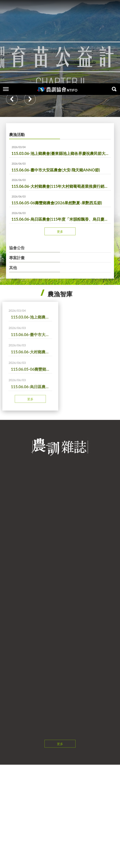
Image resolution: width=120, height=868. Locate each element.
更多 (60, 247)
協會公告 (17, 264)
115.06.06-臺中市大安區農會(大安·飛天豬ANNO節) (56, 186)
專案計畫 (17, 274)
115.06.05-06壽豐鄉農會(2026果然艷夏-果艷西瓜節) (57, 219)
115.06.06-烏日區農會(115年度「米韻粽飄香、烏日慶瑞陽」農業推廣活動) (61, 235)
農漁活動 (17, 150)
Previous (12, 115)
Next (30, 115)
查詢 (114, 6)
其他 (13, 283)
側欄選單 (6, 6)
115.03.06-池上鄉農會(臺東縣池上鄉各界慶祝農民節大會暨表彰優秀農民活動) (61, 169)
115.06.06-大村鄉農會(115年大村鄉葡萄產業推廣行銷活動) (61, 202)
